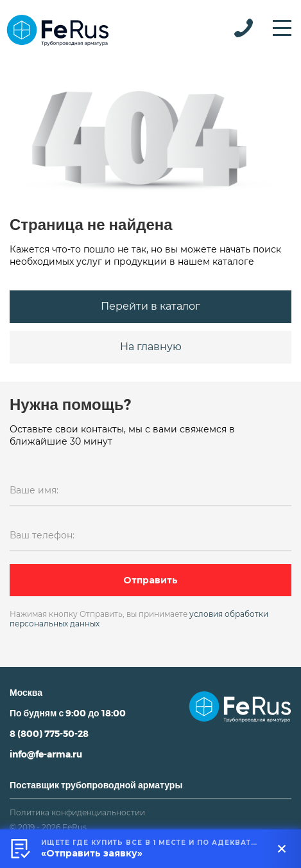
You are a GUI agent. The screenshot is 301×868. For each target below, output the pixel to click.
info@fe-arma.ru (46, 754)
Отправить (150, 580)
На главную (151, 347)
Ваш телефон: (42, 535)
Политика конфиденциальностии (77, 812)
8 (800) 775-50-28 (49, 733)
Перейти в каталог (150, 306)
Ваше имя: (34, 490)
